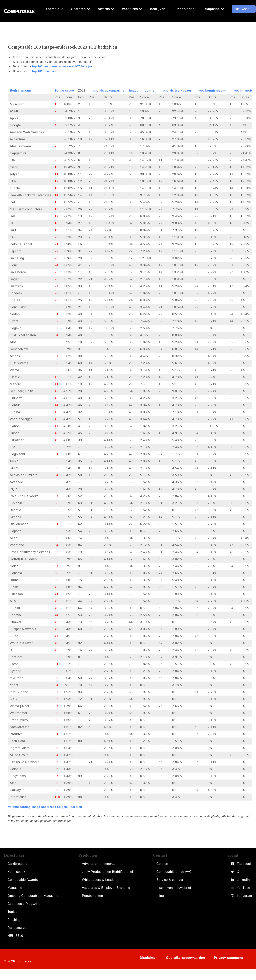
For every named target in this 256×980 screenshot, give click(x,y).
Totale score (64, 90)
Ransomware (17, 928)
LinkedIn (243, 880)
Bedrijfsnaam (20, 90)
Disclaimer (148, 958)
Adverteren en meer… (99, 864)
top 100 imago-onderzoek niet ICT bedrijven (63, 66)
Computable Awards (23, 880)
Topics (12, 912)
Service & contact (170, 880)
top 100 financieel (45, 71)
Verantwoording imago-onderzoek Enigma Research (45, 807)
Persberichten (92, 896)
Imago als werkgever (175, 90)
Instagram (244, 896)
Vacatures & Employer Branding (106, 888)
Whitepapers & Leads (98, 880)
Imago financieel (243, 90)
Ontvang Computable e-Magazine (33, 896)
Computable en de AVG (174, 872)
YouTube (243, 888)
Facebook (244, 864)
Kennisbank (16, 872)
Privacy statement (228, 958)
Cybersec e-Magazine (24, 904)
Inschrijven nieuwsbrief (174, 888)
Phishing (14, 920)
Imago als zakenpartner (107, 90)
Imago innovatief (142, 90)
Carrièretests (17, 864)
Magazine (15, 888)
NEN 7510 (15, 936)
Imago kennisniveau (210, 90)
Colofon (162, 864)
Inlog (160, 896)
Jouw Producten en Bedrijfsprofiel (107, 872)
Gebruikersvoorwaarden (185, 958)
